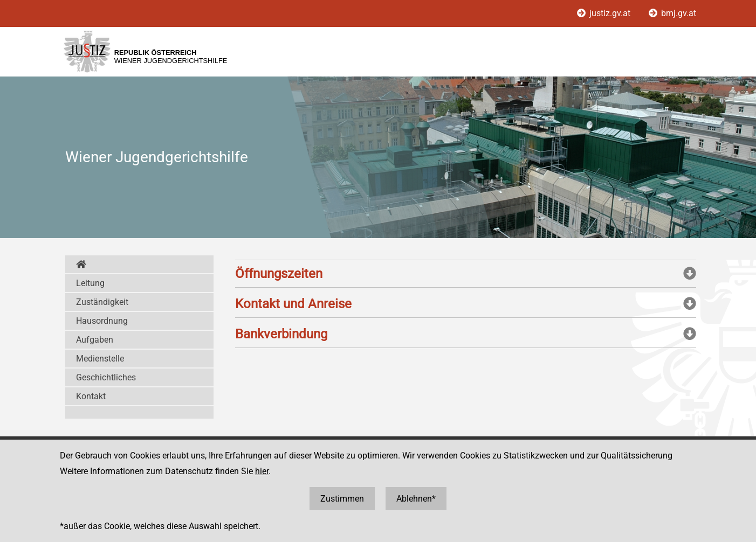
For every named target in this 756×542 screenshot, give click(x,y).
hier (262, 471)
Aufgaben (95, 340)
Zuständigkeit (102, 302)
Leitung (90, 283)
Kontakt (91, 396)
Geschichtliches (106, 377)
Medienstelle (100, 359)
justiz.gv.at (605, 13)
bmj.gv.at (672, 13)
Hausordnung (102, 321)
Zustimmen (342, 499)
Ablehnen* (416, 499)
